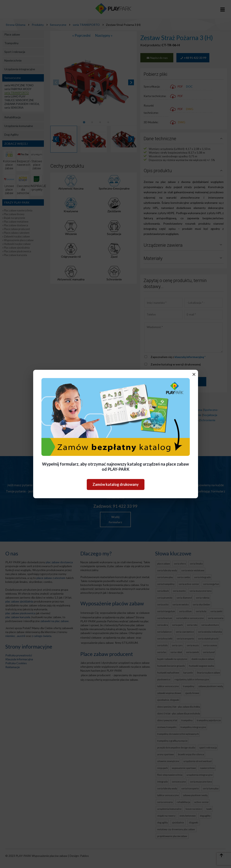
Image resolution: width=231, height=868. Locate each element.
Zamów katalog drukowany (116, 484)
